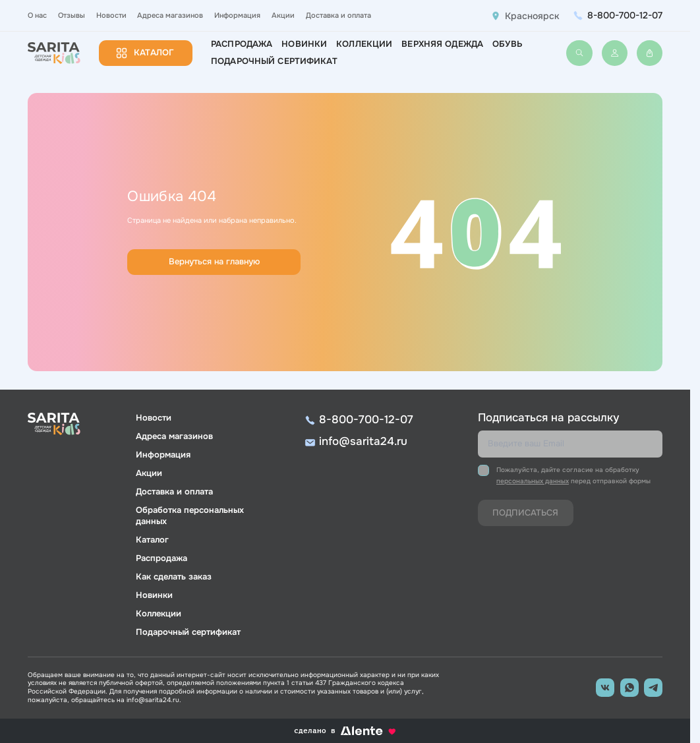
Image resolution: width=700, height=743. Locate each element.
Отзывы (72, 15)
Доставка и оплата (338, 15)
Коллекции (364, 44)
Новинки (304, 44)
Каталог (154, 53)
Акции (283, 15)
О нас (37, 15)
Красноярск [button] (532, 16)
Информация (237, 15)
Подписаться (525, 513)
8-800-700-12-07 (625, 15)
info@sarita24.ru (363, 441)
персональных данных (533, 481)
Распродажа (242, 44)
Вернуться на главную (214, 262)
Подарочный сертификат (274, 61)
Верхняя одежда (442, 44)
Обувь (507, 44)
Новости (111, 15)
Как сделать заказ (174, 577)
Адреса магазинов (170, 15)
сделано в (345, 731)
